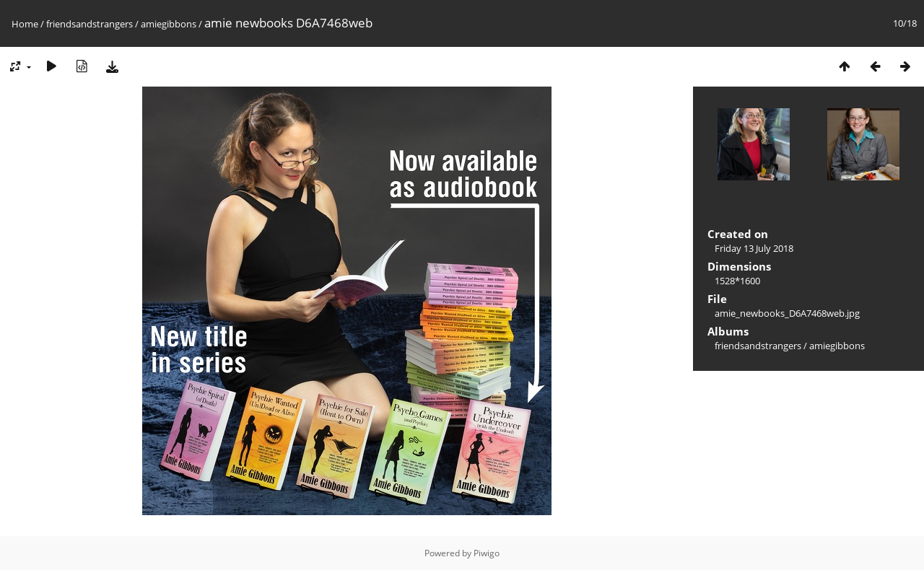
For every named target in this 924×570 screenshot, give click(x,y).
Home (25, 24)
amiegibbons (169, 24)
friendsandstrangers (90, 24)
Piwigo (487, 553)
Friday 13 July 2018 (754, 248)
